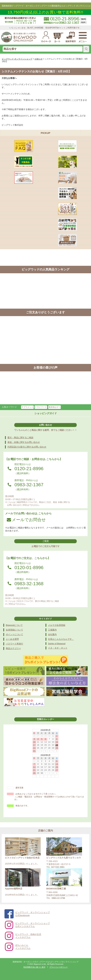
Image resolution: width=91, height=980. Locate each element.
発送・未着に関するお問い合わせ (24, 442)
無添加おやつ (54, 407)
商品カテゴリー (13, 648)
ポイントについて (14, 634)
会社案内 (52, 634)
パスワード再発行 (14, 644)
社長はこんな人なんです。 (61, 639)
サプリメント (27, 407)
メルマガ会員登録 (57, 625)
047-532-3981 (58, 867)
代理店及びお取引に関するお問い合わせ (27, 447)
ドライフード (41, 407)
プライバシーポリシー (58, 967)
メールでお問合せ (26, 520)
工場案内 (52, 630)
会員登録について (14, 630)
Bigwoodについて (14, 625)
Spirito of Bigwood (57, 644)
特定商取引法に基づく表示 (34, 967)
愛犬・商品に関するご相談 (20, 438)
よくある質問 (12, 639)
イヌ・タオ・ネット (58, 648)
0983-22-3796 (58, 898)
